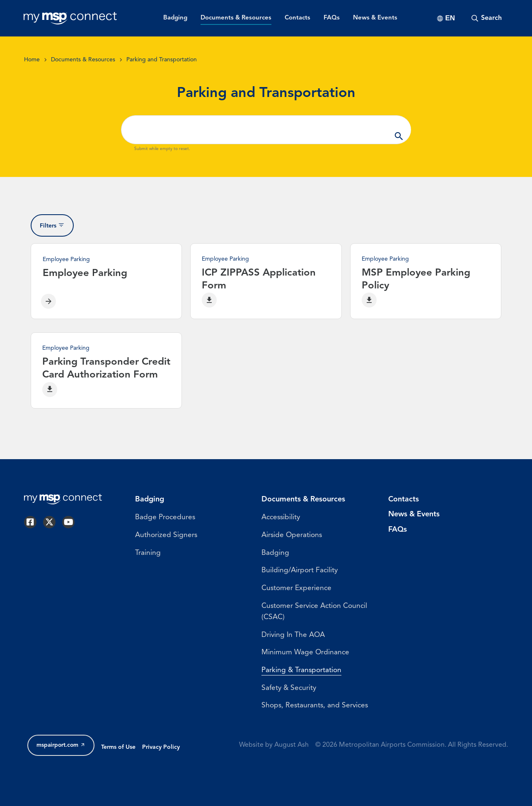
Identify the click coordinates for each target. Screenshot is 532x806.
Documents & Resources (83, 60)
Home (32, 60)
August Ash (291, 760)
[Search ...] (266, 130)
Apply (399, 130)
